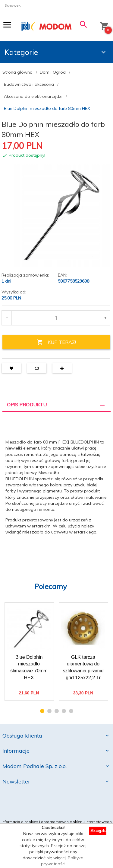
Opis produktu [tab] (27, 405)
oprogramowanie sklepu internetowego (76, 822)
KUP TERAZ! (56, 342)
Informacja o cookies (20, 822)
